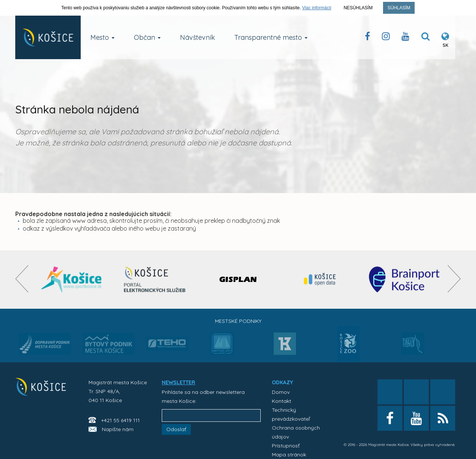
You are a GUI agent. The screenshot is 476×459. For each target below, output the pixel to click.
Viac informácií (316, 8)
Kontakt (282, 401)
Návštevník (197, 37)
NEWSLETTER (178, 382)
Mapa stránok (289, 455)
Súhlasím (399, 8)
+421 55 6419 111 (120, 420)
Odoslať (176, 429)
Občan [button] (147, 37)
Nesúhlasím (358, 8)
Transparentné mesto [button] (271, 37)
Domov (281, 392)
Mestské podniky (238, 321)
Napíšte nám (118, 429)
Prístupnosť (286, 446)
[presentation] (22, 279)
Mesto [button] (102, 37)
